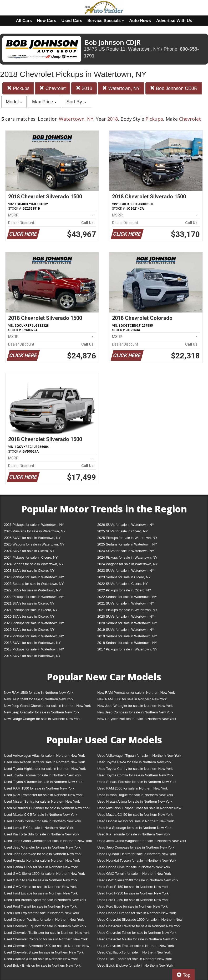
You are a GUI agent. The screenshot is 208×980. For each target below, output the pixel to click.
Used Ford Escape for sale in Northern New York (41, 893)
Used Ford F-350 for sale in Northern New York (133, 900)
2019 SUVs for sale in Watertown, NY (126, 630)
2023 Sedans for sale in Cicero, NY (124, 577)
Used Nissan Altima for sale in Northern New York (135, 801)
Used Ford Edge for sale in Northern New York (132, 906)
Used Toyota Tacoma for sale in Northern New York (43, 775)
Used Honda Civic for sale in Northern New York (134, 867)
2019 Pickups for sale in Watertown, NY (34, 636)
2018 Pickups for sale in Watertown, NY (34, 649)
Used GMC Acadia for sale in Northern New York (41, 880)
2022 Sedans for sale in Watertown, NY (127, 597)
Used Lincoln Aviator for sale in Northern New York (136, 821)
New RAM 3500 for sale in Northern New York (132, 699)
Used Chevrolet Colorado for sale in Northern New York (46, 939)
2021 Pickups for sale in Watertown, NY (127, 610)
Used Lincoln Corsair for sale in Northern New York (42, 821)
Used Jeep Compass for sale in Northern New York (136, 847)
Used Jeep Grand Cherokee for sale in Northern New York (48, 841)
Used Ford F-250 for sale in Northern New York (133, 893)
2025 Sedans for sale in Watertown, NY (127, 544)
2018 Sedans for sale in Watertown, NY (127, 643)
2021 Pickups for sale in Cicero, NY (31, 610)
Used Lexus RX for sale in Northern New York (39, 828)
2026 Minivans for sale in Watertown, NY (35, 531)
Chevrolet (53, 88)
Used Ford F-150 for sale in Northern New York (133, 887)
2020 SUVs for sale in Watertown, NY (126, 616)
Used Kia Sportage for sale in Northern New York (134, 828)
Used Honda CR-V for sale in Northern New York (41, 867)
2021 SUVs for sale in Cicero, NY (29, 603)
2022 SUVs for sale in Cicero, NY (123, 584)
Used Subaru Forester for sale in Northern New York (137, 782)
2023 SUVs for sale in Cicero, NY (29, 571)
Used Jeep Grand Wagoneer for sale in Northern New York (142, 841)
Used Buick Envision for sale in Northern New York (42, 965)
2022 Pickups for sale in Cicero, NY (124, 590)
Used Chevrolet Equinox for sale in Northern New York (45, 926)
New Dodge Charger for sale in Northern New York (42, 719)
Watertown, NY (121, 88)
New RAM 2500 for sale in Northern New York (39, 699)
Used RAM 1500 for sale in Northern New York (39, 788)
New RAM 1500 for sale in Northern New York (39, 693)
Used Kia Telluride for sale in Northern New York (134, 834)
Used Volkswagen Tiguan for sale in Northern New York (139, 756)
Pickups (18, 88)
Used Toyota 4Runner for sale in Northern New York (43, 782)
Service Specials (106, 21)
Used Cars (72, 21)
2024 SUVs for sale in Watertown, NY (126, 551)
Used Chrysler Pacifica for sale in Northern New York (44, 920)
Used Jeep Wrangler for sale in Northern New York (42, 847)
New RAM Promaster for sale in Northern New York (136, 693)
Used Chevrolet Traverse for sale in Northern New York (139, 926)
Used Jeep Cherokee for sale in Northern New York (43, 854)
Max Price (44, 102)
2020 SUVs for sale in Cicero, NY (29, 616)
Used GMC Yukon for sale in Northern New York (40, 887)
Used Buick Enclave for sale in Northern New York (135, 965)
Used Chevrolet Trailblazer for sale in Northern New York (47, 933)
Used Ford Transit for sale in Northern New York (40, 906)
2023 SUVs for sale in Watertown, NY (126, 571)
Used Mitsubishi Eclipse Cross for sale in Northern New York (139, 809)
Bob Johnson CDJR (174, 88)
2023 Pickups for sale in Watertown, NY (34, 577)
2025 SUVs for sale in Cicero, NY (123, 531)
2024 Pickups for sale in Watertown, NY (127, 557)
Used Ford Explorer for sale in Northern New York (41, 913)
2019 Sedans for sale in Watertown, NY (127, 636)
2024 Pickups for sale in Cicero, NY (31, 557)
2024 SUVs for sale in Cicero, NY (29, 551)
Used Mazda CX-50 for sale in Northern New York (135, 815)
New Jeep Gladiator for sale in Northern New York (42, 712)
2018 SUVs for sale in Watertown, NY (32, 643)
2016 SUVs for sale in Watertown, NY (32, 656)
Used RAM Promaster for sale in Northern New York (43, 795)
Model (14, 102)
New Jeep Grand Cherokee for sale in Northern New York (47, 706)
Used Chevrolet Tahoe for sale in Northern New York (137, 933)
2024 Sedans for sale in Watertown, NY (34, 564)
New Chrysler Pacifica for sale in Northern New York (137, 719)
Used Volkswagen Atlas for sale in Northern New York (44, 756)
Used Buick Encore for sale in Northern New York (135, 959)
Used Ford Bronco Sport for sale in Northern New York (45, 900)
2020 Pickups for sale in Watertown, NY (34, 623)
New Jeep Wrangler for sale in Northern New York (135, 706)
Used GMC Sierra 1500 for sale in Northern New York (44, 874)
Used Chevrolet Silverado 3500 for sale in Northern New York (47, 947)
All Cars (24, 21)
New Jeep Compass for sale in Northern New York (135, 712)
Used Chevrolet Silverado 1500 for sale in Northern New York (140, 921)
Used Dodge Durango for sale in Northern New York (136, 913)
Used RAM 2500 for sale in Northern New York (133, 788)
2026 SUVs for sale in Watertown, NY (126, 525)
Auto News (140, 21)
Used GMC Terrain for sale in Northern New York (134, 874)
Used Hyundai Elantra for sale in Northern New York (137, 854)
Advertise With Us (174, 21)
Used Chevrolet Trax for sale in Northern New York (136, 946)
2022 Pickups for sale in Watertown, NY (34, 597)
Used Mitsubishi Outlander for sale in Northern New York (47, 808)
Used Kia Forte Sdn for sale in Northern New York (42, 834)
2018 (84, 88)
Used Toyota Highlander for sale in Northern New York (45, 769)
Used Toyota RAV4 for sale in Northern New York (134, 762)
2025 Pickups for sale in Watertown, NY (127, 538)
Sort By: (77, 102)
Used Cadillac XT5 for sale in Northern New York (134, 952)
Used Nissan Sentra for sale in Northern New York (42, 801)
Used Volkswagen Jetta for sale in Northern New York (44, 762)
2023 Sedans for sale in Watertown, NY (34, 584)
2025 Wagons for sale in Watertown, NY (34, 544)
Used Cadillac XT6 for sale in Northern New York (41, 959)
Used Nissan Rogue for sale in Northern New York (135, 795)
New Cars (47, 21)
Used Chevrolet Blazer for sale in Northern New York (44, 952)
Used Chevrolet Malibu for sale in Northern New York (137, 939)
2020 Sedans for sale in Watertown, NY (127, 623)
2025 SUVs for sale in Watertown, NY (32, 538)
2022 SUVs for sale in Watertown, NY (32, 590)
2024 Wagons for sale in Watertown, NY (128, 564)
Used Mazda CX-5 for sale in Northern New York (41, 815)
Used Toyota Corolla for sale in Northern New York (135, 775)
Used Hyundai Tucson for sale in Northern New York (137, 860)
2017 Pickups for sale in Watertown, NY (127, 649)
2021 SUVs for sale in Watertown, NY (126, 603)
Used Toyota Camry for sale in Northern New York (135, 769)
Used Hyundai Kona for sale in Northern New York (42, 860)
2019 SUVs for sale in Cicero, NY (29, 630)
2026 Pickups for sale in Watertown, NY (34, 525)
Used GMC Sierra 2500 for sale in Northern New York (138, 880)
